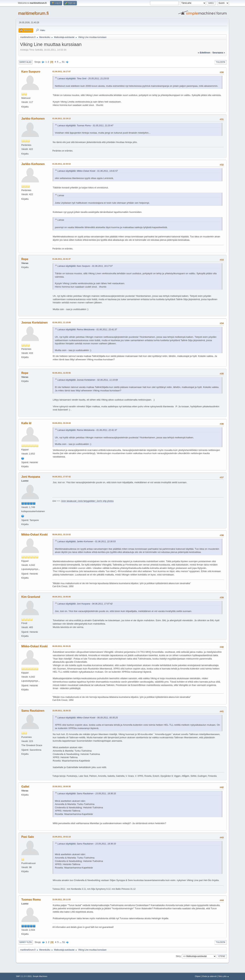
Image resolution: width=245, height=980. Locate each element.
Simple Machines (40, 976)
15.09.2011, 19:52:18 (62, 837)
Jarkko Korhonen (33, 119)
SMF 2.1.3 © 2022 (24, 976)
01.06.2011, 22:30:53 (62, 164)
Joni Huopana (31, 477)
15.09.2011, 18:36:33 (62, 711)
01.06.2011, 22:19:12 (62, 118)
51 (63, 62)
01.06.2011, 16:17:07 (62, 71)
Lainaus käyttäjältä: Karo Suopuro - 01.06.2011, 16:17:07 (85, 266)
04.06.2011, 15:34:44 (62, 423)
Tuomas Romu (31, 900)
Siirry (178, 956)
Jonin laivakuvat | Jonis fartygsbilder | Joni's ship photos (87, 501)
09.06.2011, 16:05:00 (62, 597)
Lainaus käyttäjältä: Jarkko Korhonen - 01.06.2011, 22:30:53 (87, 542)
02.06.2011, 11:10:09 (62, 322)
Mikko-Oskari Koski (34, 535)
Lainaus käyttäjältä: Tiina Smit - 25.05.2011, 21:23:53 (83, 79)
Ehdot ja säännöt (209, 976)
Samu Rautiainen (33, 711)
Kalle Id (26, 423)
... (60, 62)
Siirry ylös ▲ (224, 976)
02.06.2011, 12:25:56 (62, 373)
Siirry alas (25, 62)
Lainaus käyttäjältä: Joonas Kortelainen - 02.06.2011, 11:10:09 (88, 380)
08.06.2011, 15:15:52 (62, 534)
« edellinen (204, 53)
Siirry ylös (26, 942)
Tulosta (221, 62)
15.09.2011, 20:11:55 (62, 899)
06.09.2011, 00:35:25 (62, 646)
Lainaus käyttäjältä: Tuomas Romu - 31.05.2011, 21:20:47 (85, 126)
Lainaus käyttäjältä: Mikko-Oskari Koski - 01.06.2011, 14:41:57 (88, 171)
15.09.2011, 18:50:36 (62, 786)
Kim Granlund (31, 597)
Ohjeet (198, 976)
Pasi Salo (28, 837)
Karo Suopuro (31, 72)
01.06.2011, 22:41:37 (62, 259)
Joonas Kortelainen (34, 323)
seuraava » (219, 53)
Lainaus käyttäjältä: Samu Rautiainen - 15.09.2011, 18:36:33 (87, 794)
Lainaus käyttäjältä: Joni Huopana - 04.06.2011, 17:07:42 (85, 604)
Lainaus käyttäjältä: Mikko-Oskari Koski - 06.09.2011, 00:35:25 (88, 718)
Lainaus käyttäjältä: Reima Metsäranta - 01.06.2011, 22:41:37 (87, 330)
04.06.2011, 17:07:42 (62, 477)
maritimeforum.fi (33, 13)
